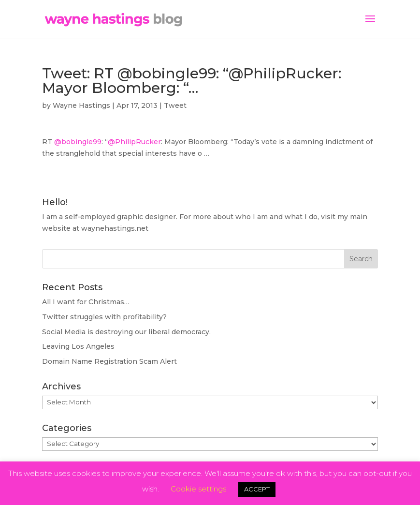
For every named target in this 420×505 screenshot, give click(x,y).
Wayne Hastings (81, 105)
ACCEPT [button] (257, 489)
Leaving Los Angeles (78, 346)
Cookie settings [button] (198, 489)
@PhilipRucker (134, 142)
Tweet (175, 105)
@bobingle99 (78, 142)
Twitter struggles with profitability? (104, 317)
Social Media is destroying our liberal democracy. (126, 332)
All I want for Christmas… (86, 302)
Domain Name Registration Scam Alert (109, 361)
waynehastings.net (115, 228)
